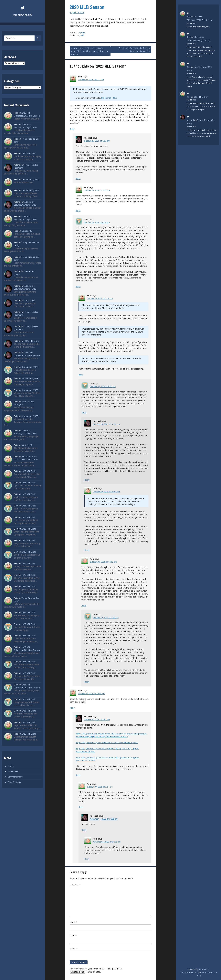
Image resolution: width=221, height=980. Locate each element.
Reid (82, 35)
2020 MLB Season (87, 7)
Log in (10, 766)
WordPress (204, 969)
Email (73, 935)
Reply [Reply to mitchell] (78, 179)
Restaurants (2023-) (30, 179)
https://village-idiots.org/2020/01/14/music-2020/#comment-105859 (107, 743)
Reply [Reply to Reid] (72, 129)
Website (73, 949)
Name (73, 922)
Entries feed (13, 771)
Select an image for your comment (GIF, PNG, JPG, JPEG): (96, 969)
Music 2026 (27, 231)
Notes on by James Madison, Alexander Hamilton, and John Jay (90, 51)
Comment (75, 885)
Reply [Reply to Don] (78, 287)
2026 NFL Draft (29, 153)
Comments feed (15, 777)
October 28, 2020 (109, 98)
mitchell (190, 120)
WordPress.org (14, 782)
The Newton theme (189, 972)
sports (82, 32)
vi (23, 8)
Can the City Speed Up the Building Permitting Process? (134, 50)
